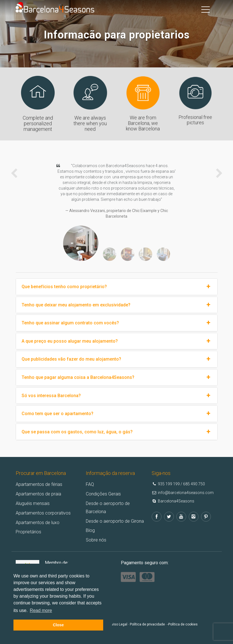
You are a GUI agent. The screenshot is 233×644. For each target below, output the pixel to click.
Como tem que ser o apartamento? (117, 414)
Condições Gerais (103, 494)
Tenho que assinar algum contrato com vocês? (117, 323)
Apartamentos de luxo (38, 523)
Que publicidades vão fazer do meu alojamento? (117, 359)
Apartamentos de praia (38, 494)
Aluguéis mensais (33, 503)
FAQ (90, 484)
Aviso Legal (118, 624)
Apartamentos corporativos (43, 513)
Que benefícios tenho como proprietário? (117, 287)
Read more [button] (41, 610)
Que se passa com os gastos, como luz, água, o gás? (117, 432)
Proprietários (28, 532)
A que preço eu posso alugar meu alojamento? (117, 341)
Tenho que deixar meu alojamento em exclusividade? (117, 305)
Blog (90, 530)
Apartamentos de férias (39, 484)
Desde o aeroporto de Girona (115, 521)
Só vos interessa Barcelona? (117, 396)
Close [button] (58, 625)
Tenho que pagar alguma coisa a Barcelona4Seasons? (117, 377)
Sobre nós (96, 540)
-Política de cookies (183, 624)
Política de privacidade (147, 624)
